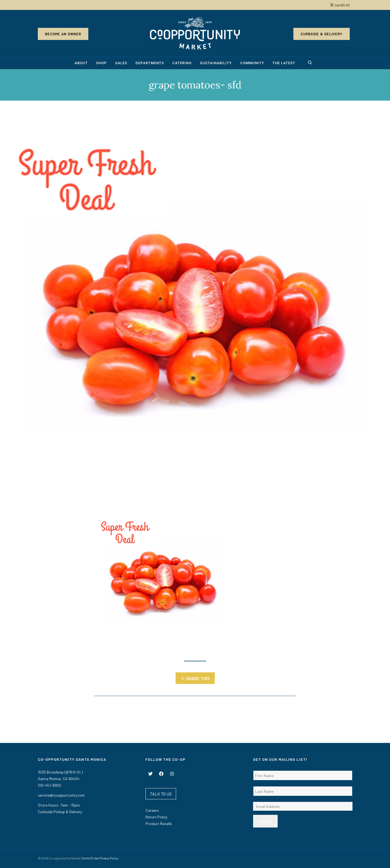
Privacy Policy (109, 858)
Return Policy (156, 817)
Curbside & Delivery (322, 34)
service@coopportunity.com (61, 795)
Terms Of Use (90, 858)
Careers (152, 810)
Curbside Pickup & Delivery (60, 812)
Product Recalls (159, 823)
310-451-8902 (50, 785)
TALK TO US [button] (161, 794)
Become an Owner (63, 34)
